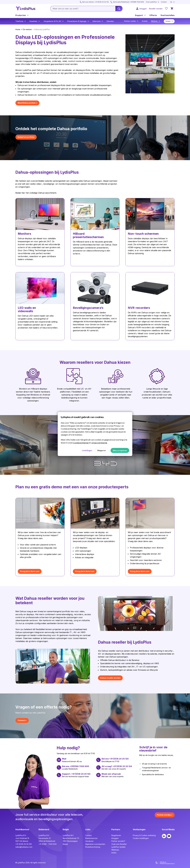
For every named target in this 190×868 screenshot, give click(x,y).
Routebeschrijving (93, 847)
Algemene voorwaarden (95, 844)
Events (145, 21)
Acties (114, 853)
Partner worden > (165, 815)
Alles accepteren (120, 450)
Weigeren (101, 450)
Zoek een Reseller (119, 844)
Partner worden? (118, 841)
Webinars (115, 850)
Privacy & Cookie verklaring (144, 835)
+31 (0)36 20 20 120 (24, 844)
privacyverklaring (99, 443)
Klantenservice (91, 838)
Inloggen (115, 838)
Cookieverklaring (81, 443)
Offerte (153, 15)
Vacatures (89, 841)
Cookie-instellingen (141, 838)
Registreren (116, 835)
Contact (88, 835)
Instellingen (87, 450)
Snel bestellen (168, 15)
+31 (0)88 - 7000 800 (48, 844)
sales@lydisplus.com (24, 847)
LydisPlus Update (118, 847)
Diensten (110, 21)
